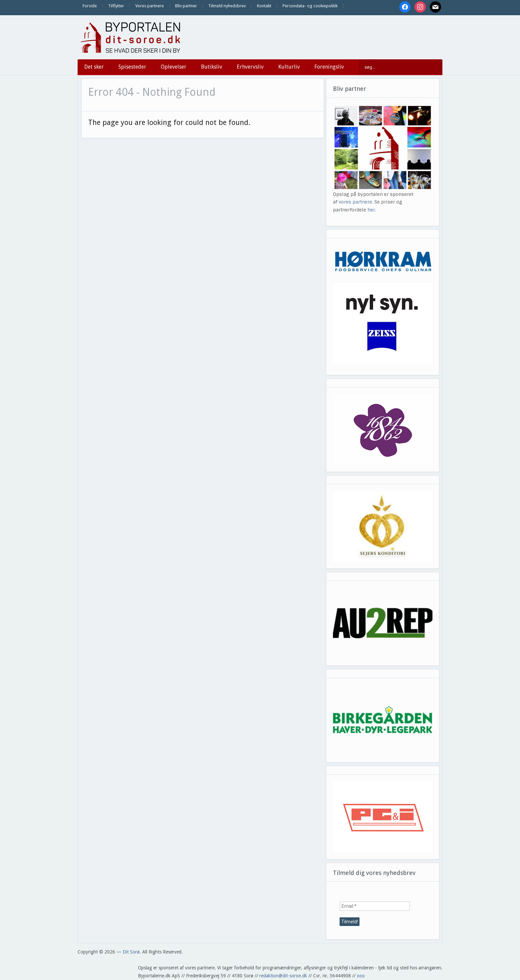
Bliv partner (186, 6)
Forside (90, 6)
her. (372, 210)
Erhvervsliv (250, 67)
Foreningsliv (329, 67)
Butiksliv (212, 67)
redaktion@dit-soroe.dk (283, 976)
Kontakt (264, 6)
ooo (361, 976)
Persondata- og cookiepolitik (310, 6)
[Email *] (375, 906)
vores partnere (355, 202)
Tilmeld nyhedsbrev (227, 6)
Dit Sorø (131, 952)
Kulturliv (289, 67)
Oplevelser (174, 67)
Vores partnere (150, 6)
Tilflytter (116, 6)
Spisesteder (132, 67)
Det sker (94, 67)
